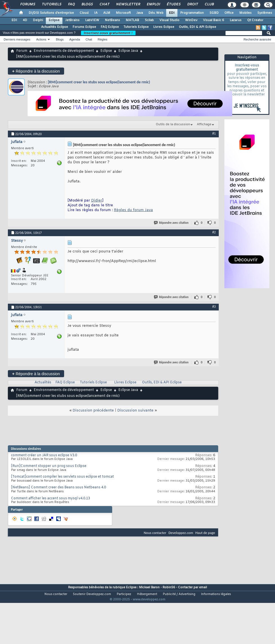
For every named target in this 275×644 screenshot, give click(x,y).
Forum (22, 51)
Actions (41, 39)
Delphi (38, 20)
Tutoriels (51, 5)
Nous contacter (155, 533)
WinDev (191, 20)
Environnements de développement (64, 51)
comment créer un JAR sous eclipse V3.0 (44, 455)
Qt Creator (255, 20)
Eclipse (54, 20)
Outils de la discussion (173, 124)
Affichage (204, 124)
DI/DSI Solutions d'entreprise (51, 13)
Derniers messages (17, 39)
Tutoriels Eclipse (136, 27)
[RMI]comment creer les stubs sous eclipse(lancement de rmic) (99, 82)
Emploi (153, 5)
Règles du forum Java (133, 210)
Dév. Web (156, 13)
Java (140, 13)
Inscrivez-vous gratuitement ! (108, 33)
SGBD (214, 13)
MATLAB (132, 20)
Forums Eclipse (84, 27)
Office (229, 13)
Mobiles (245, 13)
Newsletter (128, 5)
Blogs (87, 5)
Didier (97, 201)
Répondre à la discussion (36, 71)
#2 (214, 232)
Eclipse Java (128, 51)
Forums (27, 5)
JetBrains (72, 20)
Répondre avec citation (172, 223)
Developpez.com (181, 533)
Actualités (43, 383)
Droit (192, 5)
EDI (172, 13)
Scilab (149, 20)
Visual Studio (169, 20)
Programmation (192, 13)
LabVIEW (92, 20)
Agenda (75, 39)
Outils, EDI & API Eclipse (198, 27)
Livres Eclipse (164, 27)
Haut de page (205, 533)
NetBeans (112, 20)
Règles (103, 39)
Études (173, 5)
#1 (214, 133)
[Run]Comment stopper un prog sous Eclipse (49, 466)
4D (25, 20)
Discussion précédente (93, 411)
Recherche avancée (257, 39)
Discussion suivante (135, 411)
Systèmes (265, 13)
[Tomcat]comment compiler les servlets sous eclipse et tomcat (62, 477)
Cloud (84, 13)
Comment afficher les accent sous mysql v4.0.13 (50, 498)
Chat (104, 5)
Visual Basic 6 (214, 20)
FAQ (71, 5)
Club (209, 5)
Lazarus (236, 20)
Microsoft (123, 13)
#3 (214, 307)
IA (96, 13)
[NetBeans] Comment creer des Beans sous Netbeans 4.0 (58, 488)
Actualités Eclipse (55, 27)
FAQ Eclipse (110, 27)
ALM (107, 13)
